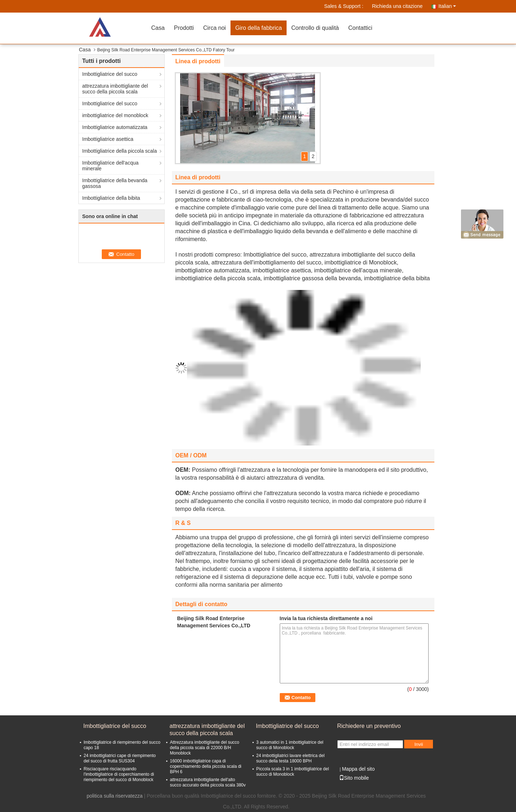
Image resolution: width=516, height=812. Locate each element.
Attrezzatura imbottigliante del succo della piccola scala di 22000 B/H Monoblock (205, 748)
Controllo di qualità (315, 28)
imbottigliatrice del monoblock (115, 115)
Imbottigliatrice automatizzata (115, 127)
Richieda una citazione (397, 6)
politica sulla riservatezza (115, 796)
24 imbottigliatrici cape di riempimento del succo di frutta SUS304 (120, 758)
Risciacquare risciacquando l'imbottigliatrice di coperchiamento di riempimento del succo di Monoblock (119, 774)
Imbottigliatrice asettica (108, 139)
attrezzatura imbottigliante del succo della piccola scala (115, 89)
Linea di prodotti (198, 61)
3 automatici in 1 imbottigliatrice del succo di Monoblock (290, 745)
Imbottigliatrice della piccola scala (120, 151)
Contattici (360, 28)
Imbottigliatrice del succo (110, 74)
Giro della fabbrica (259, 28)
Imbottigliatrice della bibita (111, 198)
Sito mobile (354, 778)
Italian (447, 6)
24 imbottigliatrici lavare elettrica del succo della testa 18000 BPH (291, 758)
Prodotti (184, 28)
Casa (158, 28)
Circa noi (214, 28)
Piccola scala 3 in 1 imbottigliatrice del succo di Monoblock (293, 772)
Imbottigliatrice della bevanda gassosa (115, 183)
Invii (419, 744)
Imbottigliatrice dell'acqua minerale (111, 166)
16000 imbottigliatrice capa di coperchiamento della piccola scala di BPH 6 (206, 766)
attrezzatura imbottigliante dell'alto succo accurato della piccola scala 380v (208, 782)
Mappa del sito (358, 769)
